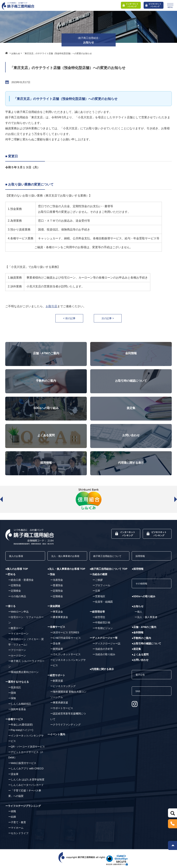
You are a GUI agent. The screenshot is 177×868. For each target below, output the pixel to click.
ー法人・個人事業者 (146, 621)
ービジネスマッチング (63, 694)
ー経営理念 (99, 625)
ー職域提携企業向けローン (23, 674)
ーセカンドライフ (18, 835)
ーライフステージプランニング (23, 808)
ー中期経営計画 (101, 630)
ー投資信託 (15, 690)
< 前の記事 (67, 318)
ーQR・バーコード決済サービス (27, 749)
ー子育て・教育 (17, 824)
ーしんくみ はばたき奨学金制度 (26, 782)
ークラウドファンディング (65, 732)
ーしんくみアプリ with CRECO (26, 771)
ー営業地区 (99, 604)
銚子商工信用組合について (109, 560)
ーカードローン (17, 658)
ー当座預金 (57, 587)
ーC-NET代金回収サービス (66, 646)
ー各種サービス (14, 721)
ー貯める (10, 577)
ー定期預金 (15, 587)
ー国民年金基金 (17, 712)
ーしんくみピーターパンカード (26, 787)
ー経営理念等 (97, 619)
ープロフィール (101, 593)
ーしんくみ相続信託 (20, 706)
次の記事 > (110, 318)
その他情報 (143, 587)
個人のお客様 (19, 557)
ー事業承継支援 (59, 710)
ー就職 (12, 813)
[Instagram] (135, 711)
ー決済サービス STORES (65, 640)
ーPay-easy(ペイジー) (21, 732)
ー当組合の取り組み (104, 662)
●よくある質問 (140, 658)
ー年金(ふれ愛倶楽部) (20, 727)
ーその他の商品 (17, 598)
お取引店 (51, 306)
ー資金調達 (54, 614)
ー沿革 (96, 598)
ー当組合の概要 (99, 582)
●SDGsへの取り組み (144, 600)
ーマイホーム (16, 830)
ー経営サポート (56, 683)
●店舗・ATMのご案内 (144, 631)
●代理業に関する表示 (102, 677)
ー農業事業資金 (59, 625)
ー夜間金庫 (57, 657)
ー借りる (10, 608)
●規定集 (136, 653)
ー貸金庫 (13, 776)
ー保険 (12, 701)
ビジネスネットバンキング (153, 5)
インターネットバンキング (131, 5)
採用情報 (142, 557)
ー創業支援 (57, 688)
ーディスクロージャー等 (104, 646)
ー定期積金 (15, 593)
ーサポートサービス (62, 716)
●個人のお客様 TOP (17, 571)
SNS (139, 697)
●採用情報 (137, 571)
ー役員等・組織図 (103, 609)
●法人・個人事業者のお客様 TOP (66, 577)
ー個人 (138, 616)
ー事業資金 (57, 619)
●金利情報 (137, 636)
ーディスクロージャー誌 (106, 651)
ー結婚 (12, 819)
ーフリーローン (17, 652)
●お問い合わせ (140, 664)
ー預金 (51, 582)
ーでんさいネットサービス (65, 662)
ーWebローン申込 (18, 614)
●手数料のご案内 (141, 642)
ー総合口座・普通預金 (21, 582)
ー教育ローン (16, 630)
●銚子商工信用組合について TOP (109, 577)
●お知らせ (137, 610)
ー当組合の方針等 (103, 657)
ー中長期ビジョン (103, 636)
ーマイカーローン (18, 636)
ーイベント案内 (56, 742)
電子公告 (142, 679)
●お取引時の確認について (146, 647)
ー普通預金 (57, 593)
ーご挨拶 (98, 587)
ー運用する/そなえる (17, 684)
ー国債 (12, 695)
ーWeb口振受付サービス (22, 765)
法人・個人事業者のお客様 (66, 560)
